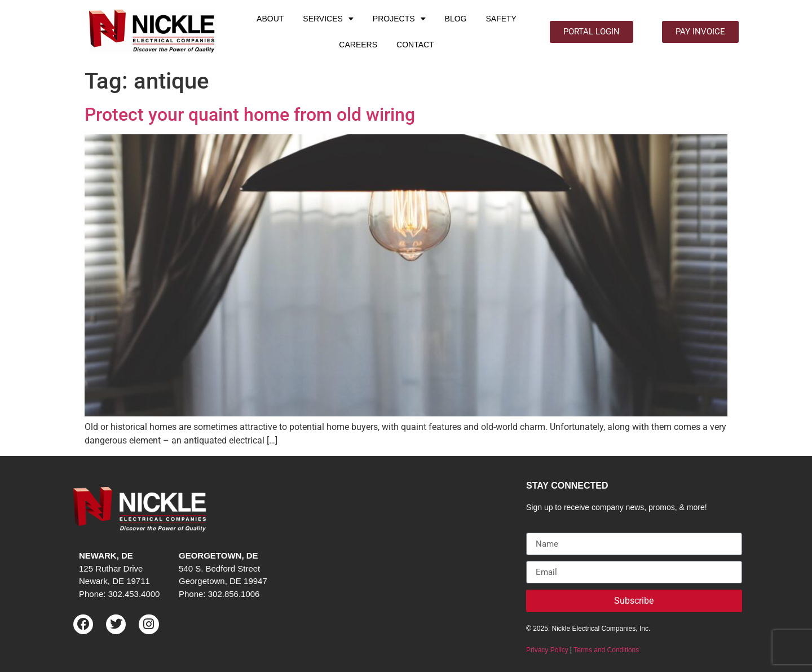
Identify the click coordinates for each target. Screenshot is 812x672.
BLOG (456, 19)
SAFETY (501, 19)
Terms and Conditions (606, 650)
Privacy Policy (547, 650)
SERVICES (328, 19)
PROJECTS (399, 19)
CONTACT (415, 45)
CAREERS (358, 45)
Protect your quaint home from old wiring (250, 115)
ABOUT (270, 19)
